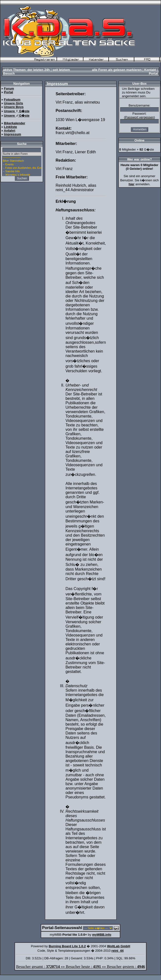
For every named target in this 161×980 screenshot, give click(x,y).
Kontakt (150, 70)
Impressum (12, 134)
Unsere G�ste (17, 111)
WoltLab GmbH (119, 946)
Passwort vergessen (139, 117)
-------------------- (22, 157)
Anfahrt (10, 131)
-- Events (22, 165)
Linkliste (10, 127)
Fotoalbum (12, 100)
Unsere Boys (14, 107)
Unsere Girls (13, 103)
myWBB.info (102, 935)
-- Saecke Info (22, 171)
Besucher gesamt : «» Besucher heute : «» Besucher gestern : (80, 967)
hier (132, 184)
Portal (153, 73)
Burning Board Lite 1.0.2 (67, 946)
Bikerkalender (15, 123)
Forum (9, 88)
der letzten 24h (39, 70)
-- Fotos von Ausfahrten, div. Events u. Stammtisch (22, 168)
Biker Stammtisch (22, 161)
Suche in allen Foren (22, 154)
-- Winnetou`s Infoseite (22, 175)
